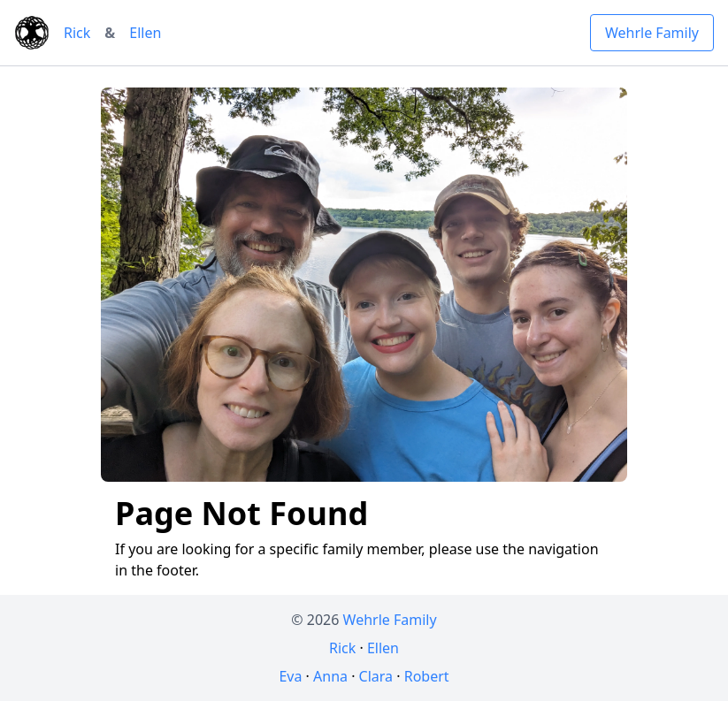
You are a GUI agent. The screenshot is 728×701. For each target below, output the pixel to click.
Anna (330, 676)
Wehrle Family (652, 33)
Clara (376, 676)
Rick (77, 33)
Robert (427, 676)
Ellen (145, 33)
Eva (290, 676)
